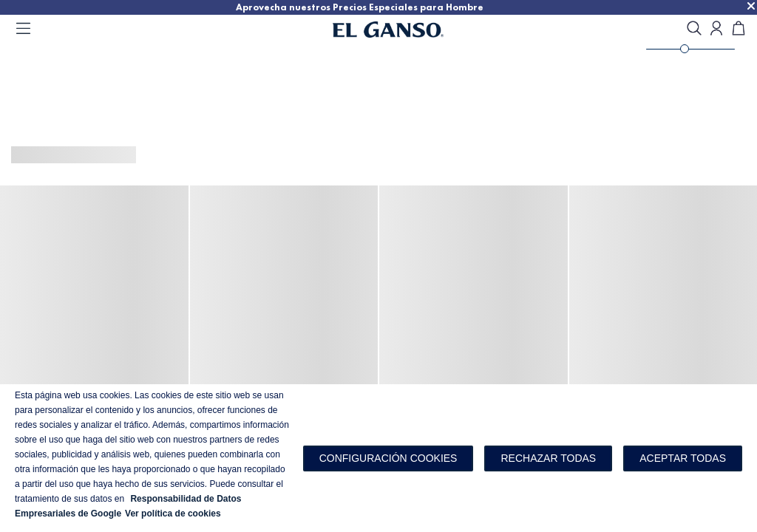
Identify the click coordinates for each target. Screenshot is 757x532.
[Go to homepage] (407, 30)
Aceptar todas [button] (683, 458)
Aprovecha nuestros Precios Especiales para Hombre (420, 7)
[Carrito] (739, 29)
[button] (388, 458)
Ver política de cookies (173, 514)
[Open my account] (716, 29)
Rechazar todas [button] (548, 458)
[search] (694, 29)
